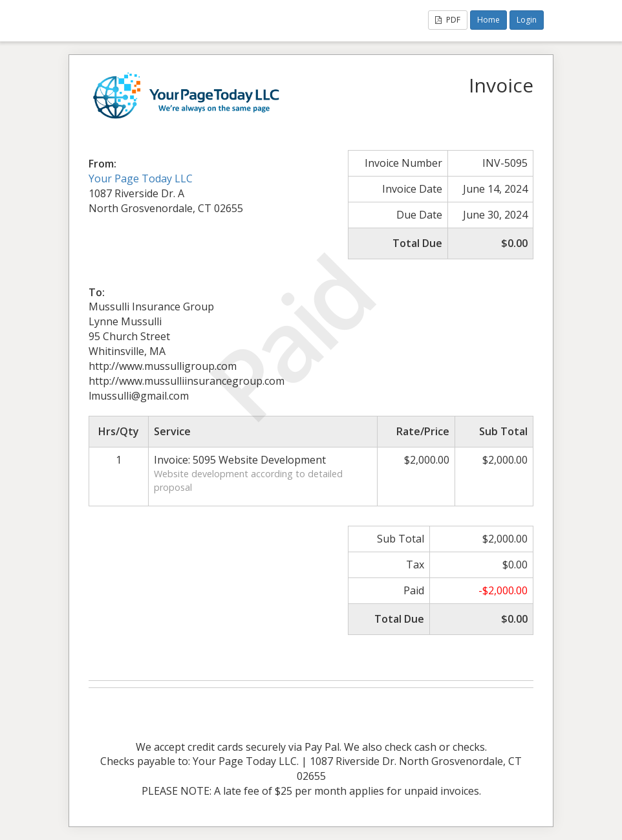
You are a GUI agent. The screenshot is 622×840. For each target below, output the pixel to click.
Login (527, 20)
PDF (448, 20)
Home (488, 20)
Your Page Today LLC (141, 178)
